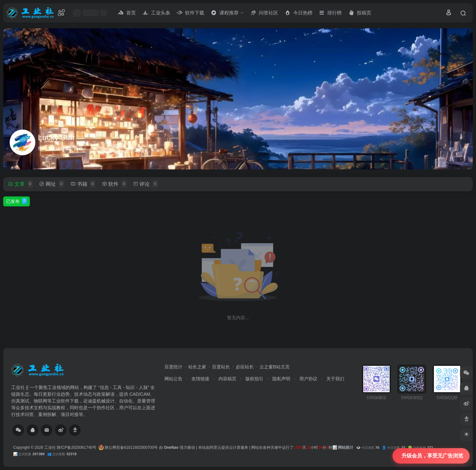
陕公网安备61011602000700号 (128, 447)
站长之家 (197, 367)
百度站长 (221, 367)
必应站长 (245, 367)
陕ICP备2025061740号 (77, 447)
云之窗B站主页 (274, 367)
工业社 (50, 447)
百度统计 (173, 367)
